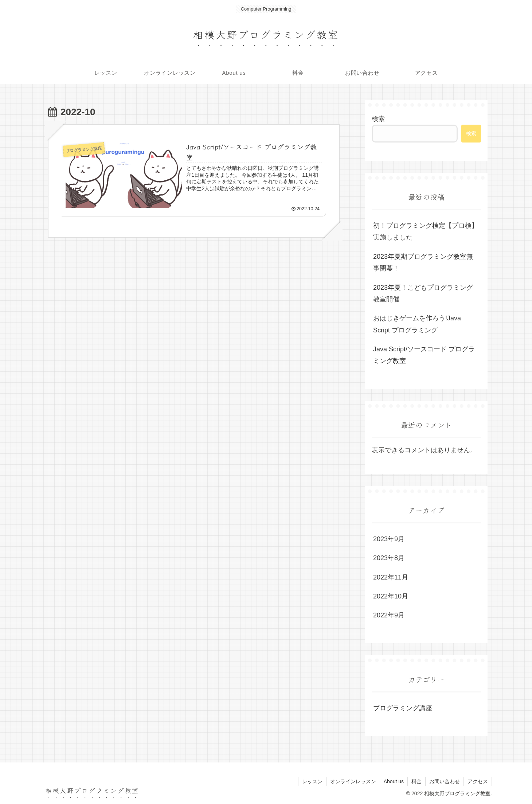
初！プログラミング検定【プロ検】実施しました (426, 231)
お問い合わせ (445, 781)
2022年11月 (391, 577)
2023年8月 (389, 558)
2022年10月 (391, 596)
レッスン (312, 781)
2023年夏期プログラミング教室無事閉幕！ (423, 262)
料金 (416, 781)
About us (394, 781)
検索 (378, 119)
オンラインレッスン (353, 781)
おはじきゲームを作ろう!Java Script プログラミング (417, 324)
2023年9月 (389, 539)
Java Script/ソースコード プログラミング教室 (424, 355)
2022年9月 (389, 615)
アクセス (478, 781)
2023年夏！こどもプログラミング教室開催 (423, 293)
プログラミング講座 (403, 708)
